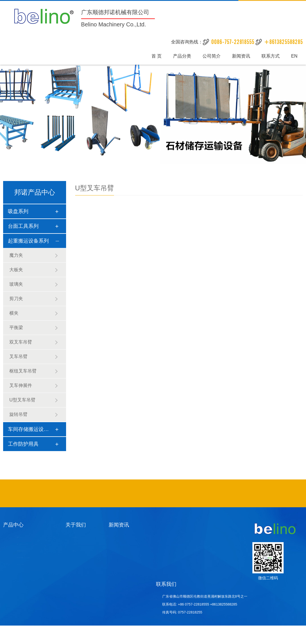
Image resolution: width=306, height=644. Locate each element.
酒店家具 (157, 493)
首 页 (159, 56)
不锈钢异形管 (111, 493)
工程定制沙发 (149, 493)
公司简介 (212, 56)
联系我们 (166, 584)
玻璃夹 (16, 284)
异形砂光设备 (191, 493)
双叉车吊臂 (21, 342)
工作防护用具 (23, 444)
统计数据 (295, 635)
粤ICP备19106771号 (129, 635)
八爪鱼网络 (275, 635)
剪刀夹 (16, 299)
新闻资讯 (240, 56)
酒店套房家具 (173, 493)
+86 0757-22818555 (197, 604)
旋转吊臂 (18, 414)
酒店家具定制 (129, 493)
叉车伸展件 (21, 385)
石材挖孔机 (182, 493)
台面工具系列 (23, 226)
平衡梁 (16, 328)
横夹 (14, 313)
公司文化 (74, 544)
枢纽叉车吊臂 (23, 371)
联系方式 (269, 56)
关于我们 (76, 525)
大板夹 (16, 270)
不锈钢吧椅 (120, 493)
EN (292, 56)
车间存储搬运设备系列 (33, 429)
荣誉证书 (74, 551)
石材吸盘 (164, 493)
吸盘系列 (18, 211)
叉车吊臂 (18, 356)
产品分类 (183, 56)
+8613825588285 (217, 604)
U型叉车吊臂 (22, 400)
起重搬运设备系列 (28, 241)
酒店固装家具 (139, 493)
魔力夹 (16, 255)
